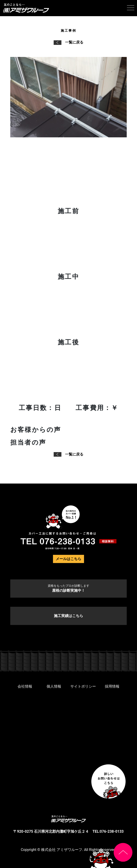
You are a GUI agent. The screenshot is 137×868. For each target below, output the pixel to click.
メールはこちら (68, 559)
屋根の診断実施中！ (68, 588)
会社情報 (25, 686)
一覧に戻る (68, 42)
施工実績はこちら (68, 616)
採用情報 (112, 686)
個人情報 (54, 686)
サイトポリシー (83, 686)
